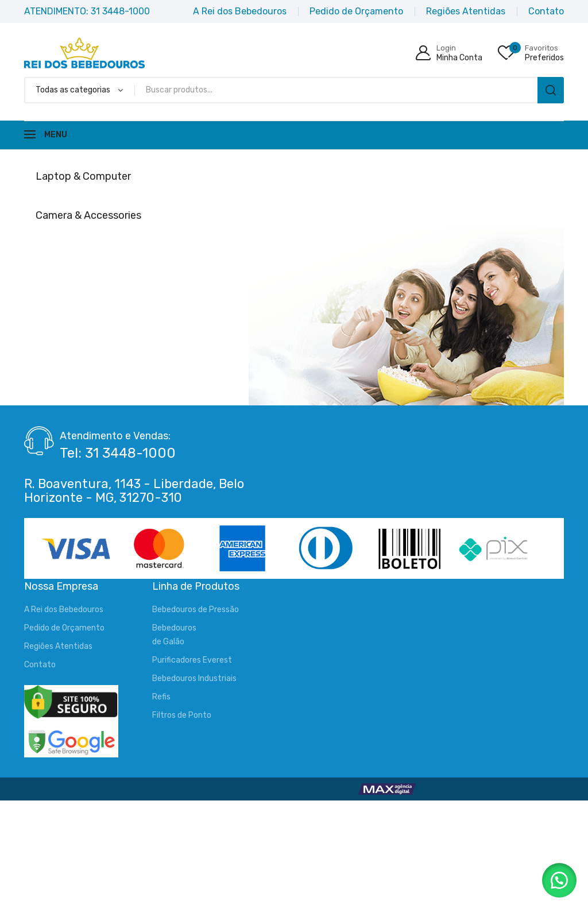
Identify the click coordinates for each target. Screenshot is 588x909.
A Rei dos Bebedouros (64, 610)
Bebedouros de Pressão (196, 610)
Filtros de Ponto (182, 715)
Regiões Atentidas (58, 646)
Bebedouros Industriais (194, 678)
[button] (559, 880)
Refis (161, 697)
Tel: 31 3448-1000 (118, 453)
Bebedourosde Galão (174, 635)
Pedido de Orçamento (64, 628)
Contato (40, 665)
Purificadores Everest (192, 660)
